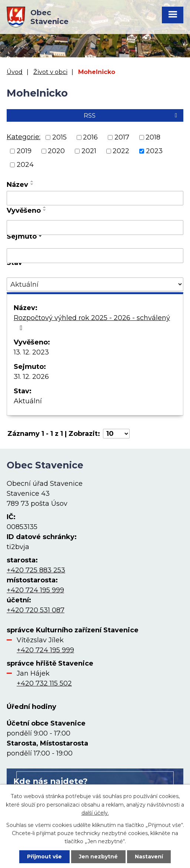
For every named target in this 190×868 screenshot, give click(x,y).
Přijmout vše (44, 857)
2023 (154, 151)
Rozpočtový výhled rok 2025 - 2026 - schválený (92, 322)
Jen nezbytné (98, 857)
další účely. (95, 813)
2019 (24, 151)
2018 (153, 137)
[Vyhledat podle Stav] (95, 284)
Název (17, 185)
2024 (25, 165)
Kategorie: (24, 137)
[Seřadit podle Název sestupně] (32, 184)
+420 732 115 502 (44, 683)
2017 (122, 137)
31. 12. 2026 (31, 377)
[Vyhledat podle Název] (95, 198)
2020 (56, 151)
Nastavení (149, 857)
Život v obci (50, 72)
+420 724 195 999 (35, 590)
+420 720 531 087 (36, 610)
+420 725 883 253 (36, 570)
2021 (89, 151)
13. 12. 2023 (31, 352)
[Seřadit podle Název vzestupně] (32, 181)
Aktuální (28, 401)
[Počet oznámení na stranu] (116, 434)
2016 (90, 137)
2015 (59, 137)
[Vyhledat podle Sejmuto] (95, 256)
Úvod (15, 72)
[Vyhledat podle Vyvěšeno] (95, 228)
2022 (121, 151)
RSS (132, 115)
